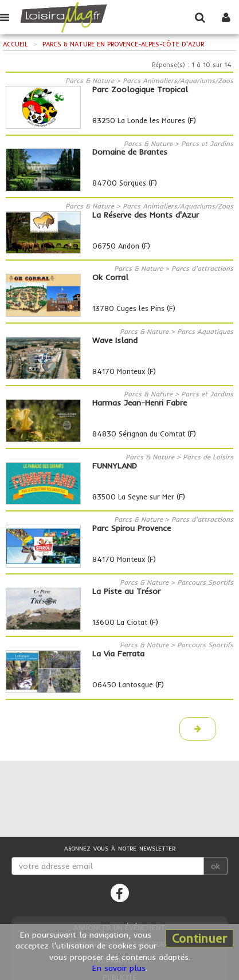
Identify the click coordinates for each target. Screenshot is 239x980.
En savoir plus (119, 968)
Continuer (199, 938)
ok (216, 866)
